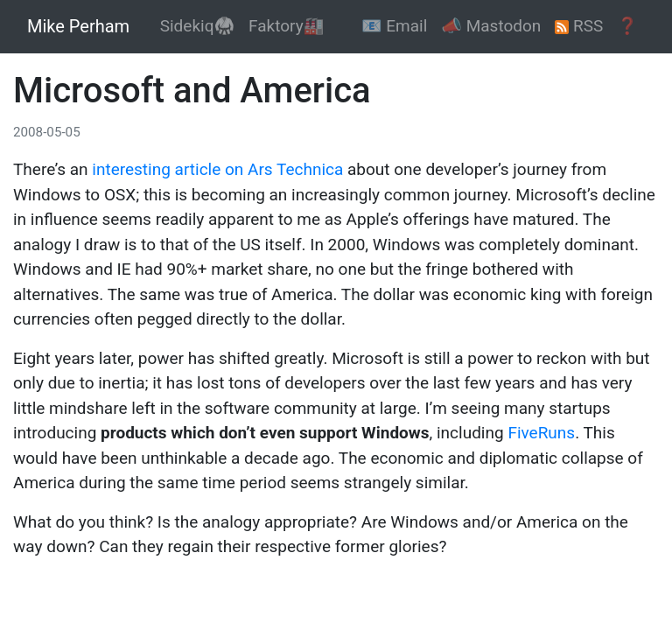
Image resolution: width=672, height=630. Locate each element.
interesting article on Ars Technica (217, 169)
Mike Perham (78, 26)
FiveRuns (541, 433)
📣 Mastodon (491, 26)
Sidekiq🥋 (197, 26)
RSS (579, 26)
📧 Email (394, 26)
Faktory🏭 (286, 26)
